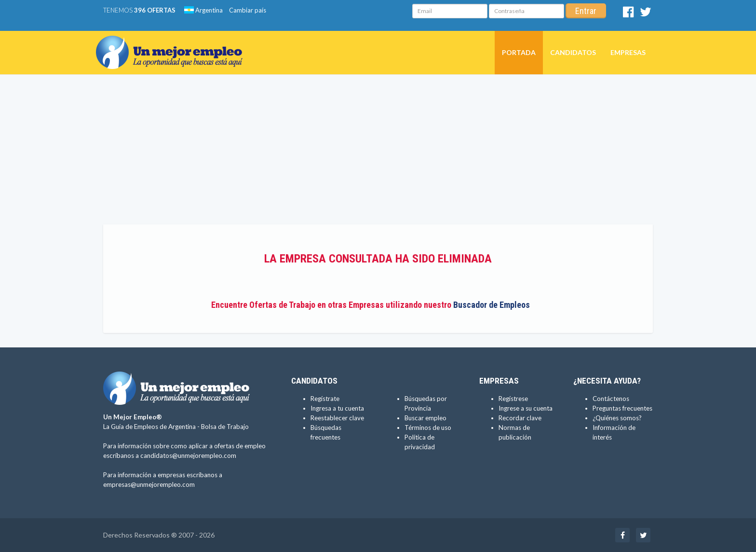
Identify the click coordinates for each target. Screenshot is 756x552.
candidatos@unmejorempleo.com (188, 455)
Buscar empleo (425, 418)
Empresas (628, 52)
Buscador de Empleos (492, 305)
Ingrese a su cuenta (526, 408)
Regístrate (325, 399)
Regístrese (513, 399)
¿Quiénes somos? (617, 418)
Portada (519, 52)
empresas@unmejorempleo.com (149, 484)
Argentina (203, 10)
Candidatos (573, 52)
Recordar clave (520, 418)
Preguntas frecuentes (622, 408)
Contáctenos (611, 399)
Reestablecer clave (337, 418)
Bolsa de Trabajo (225, 427)
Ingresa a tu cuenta (337, 408)
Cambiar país (248, 10)
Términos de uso (428, 428)
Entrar (586, 11)
